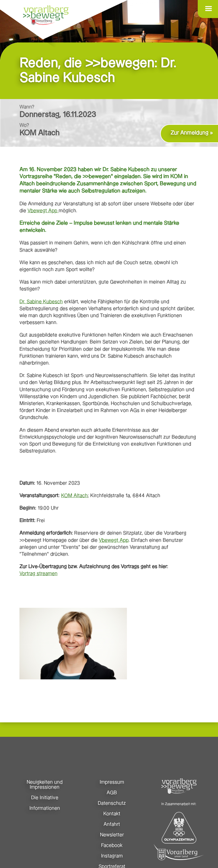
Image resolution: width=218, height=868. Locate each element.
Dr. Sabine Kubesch (41, 302)
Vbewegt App (43, 211)
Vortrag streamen (38, 574)
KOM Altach (74, 496)
